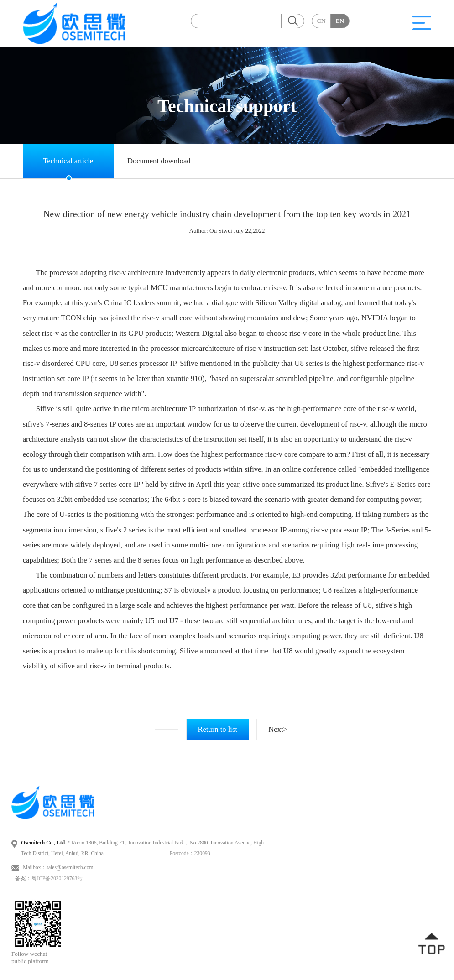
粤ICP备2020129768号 (57, 878)
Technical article (68, 161)
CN (321, 21)
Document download (159, 161)
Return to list (217, 729)
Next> (278, 729)
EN (340, 21)
